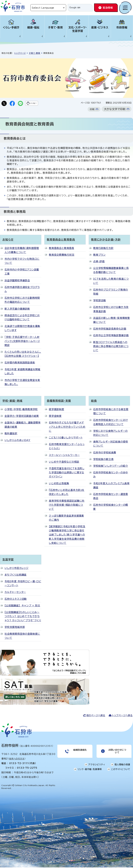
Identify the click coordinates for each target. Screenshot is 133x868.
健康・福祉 (33, 27)
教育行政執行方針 (103, 249)
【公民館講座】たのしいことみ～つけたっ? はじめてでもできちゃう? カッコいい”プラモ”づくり (23, 617)
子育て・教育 (55, 27)
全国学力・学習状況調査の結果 (22, 417)
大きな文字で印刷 (115, 110)
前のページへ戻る (96, 716)
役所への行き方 (17, 759)
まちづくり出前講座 (16, 575)
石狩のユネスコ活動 (16, 599)
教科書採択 (11, 434)
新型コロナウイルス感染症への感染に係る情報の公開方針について (111, 347)
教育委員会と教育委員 (61, 240)
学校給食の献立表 (103, 460)
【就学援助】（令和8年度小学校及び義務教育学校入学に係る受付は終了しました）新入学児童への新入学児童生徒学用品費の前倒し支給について (67, 535)
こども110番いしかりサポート (66, 438)
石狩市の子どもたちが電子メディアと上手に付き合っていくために (67, 427)
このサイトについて (121, 771)
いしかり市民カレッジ (16, 568)
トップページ (20, 53)
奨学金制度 (55, 417)
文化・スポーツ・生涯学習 (78, 29)
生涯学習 (8, 560)
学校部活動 (100, 301)
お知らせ (8, 240)
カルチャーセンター (15, 593)
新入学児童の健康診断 (17, 309)
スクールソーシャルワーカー (64, 456)
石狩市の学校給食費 (105, 453)
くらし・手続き (11, 27)
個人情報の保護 (122, 767)
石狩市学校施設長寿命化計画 (110, 329)
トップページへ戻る (122, 716)
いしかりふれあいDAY (17, 441)
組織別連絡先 (80, 751)
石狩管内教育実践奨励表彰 (20, 363)
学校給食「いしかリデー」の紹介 (111, 466)
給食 (94, 401)
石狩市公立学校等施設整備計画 (111, 336)
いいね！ (39, 104)
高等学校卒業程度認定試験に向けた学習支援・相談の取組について (67, 505)
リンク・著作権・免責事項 (90, 771)
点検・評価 (99, 262)
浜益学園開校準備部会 (17, 281)
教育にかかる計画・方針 (106, 240)
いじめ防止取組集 (59, 484)
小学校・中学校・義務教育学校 (21, 410)
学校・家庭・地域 (12, 401)
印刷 (92, 110)
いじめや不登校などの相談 (64, 462)
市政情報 (122, 27)
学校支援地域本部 (15, 628)
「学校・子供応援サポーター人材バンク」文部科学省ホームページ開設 (22, 342)
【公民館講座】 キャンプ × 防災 (22, 606)
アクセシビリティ (97, 767)
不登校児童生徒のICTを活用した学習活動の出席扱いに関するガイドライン (67, 473)
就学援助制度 (57, 410)
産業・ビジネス (100, 27)
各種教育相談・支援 (59, 401)
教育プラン (99, 255)
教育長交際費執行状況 (62, 255)
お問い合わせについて (117, 753)
